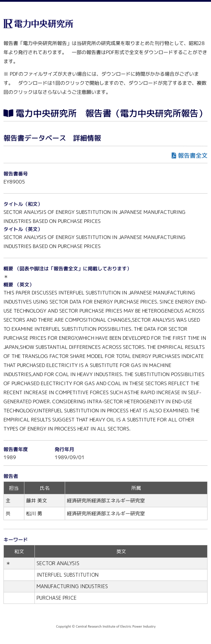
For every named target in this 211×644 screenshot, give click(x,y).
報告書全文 (193, 155)
